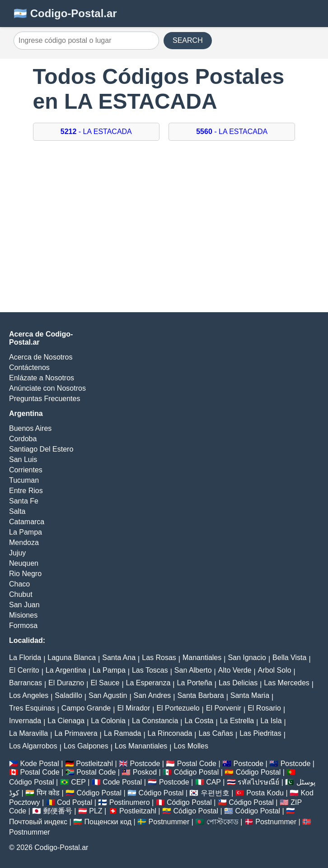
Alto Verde (235, 670)
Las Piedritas (260, 733)
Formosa (23, 626)
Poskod (145, 772)
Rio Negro (25, 574)
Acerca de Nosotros (41, 357)
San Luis (23, 459)
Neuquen (24, 563)
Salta (17, 511)
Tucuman (24, 480)
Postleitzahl (94, 764)
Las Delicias (238, 683)
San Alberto (193, 670)
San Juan (24, 605)
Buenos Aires (30, 428)
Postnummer (169, 822)
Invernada (25, 721)
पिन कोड (48, 793)
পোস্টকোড (223, 822)
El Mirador (134, 708)
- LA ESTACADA (96, 132)
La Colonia (108, 721)
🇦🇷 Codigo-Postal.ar (65, 13)
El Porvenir (224, 708)
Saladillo (68, 695)
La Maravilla (28, 733)
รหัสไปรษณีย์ (258, 782)
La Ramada (123, 733)
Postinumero (130, 802)
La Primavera (76, 733)
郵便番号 (58, 811)
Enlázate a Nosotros (42, 378)
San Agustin (108, 695)
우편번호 (215, 793)
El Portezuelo (178, 708)
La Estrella (237, 721)
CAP (213, 782)
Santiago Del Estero (41, 449)
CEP (78, 782)
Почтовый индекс (38, 822)
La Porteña (194, 683)
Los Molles (191, 746)
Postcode (145, 764)
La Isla (271, 721)
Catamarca (27, 522)
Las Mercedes (287, 683)
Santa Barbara (200, 695)
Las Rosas (159, 658)
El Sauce (105, 683)
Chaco (19, 584)
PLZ (96, 811)
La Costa (199, 721)
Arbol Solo (275, 670)
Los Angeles (29, 695)
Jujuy (17, 553)
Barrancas (26, 683)
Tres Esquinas (32, 708)
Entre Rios (26, 491)
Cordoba (23, 439)
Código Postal (197, 772)
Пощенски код (108, 822)
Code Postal (122, 782)
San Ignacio (247, 658)
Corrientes (26, 470)
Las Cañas (216, 733)
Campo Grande (86, 708)
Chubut (21, 594)
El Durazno (66, 683)
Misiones (23, 615)
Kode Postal (39, 764)
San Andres (152, 695)
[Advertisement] (164, 231)
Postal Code (197, 764)
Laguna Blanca (72, 658)
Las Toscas (150, 670)
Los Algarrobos (33, 746)
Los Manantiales (141, 746)
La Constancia (155, 721)
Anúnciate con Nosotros (47, 388)
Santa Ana (119, 658)
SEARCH (188, 40)
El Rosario (264, 708)
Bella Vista (289, 658)
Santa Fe (24, 501)
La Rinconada (170, 733)
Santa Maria (250, 695)
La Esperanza (148, 683)
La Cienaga (66, 721)
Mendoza (24, 542)
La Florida (25, 658)
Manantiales (202, 658)
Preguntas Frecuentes (45, 399)
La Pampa (26, 532)
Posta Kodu (265, 793)
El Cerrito (24, 670)
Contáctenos (29, 367)
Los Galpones (86, 746)
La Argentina (66, 670)
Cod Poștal (75, 802)
